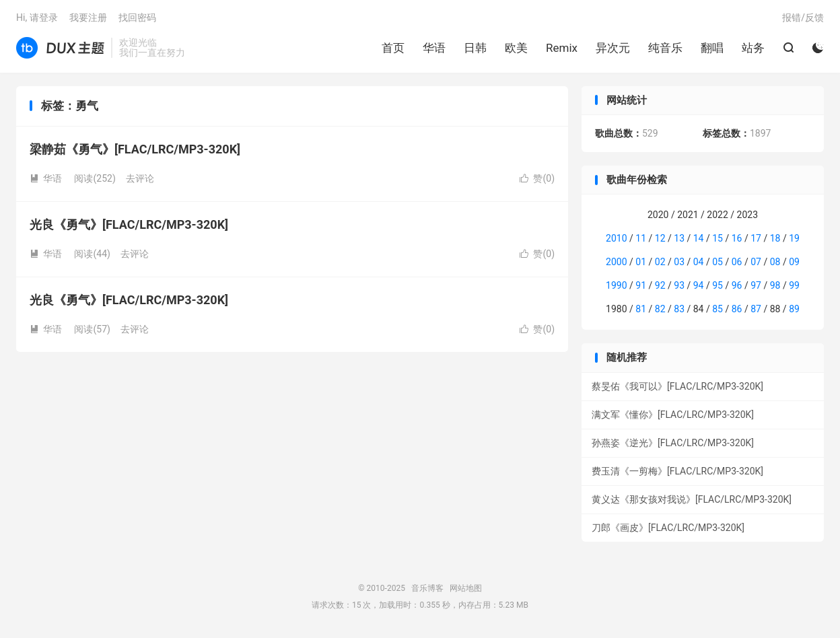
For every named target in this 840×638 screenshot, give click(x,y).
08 (775, 262)
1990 (616, 285)
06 (737, 262)
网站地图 (466, 588)
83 (679, 309)
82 (660, 309)
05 (717, 262)
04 (699, 262)
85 (717, 309)
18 (775, 238)
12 (660, 238)
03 (679, 262)
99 (794, 285)
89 (794, 309)
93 (679, 285)
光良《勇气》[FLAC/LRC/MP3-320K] (129, 224)
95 (717, 285)
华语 (434, 48)
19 (794, 238)
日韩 (475, 48)
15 (717, 238)
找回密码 (137, 17)
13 (679, 238)
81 (641, 309)
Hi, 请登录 (37, 17)
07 (756, 262)
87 (756, 309)
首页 (393, 48)
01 (641, 262)
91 (641, 285)
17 (756, 238)
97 (756, 285)
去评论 (140, 178)
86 (737, 309)
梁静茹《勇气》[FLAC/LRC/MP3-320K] (135, 149)
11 (641, 238)
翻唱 (712, 48)
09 (794, 262)
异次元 (613, 48)
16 (737, 238)
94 (699, 285)
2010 (616, 238)
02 (660, 262)
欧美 (516, 48)
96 (737, 285)
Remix (562, 48)
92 (660, 285)
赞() (537, 178)
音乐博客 (60, 48)
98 (775, 285)
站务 (753, 48)
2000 (616, 262)
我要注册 (88, 17)
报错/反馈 (803, 17)
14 (699, 238)
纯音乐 (665, 48)
